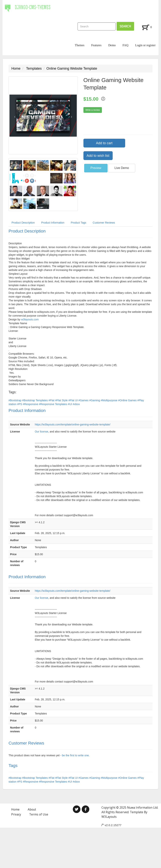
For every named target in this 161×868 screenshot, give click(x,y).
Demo (112, 45)
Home (16, 68)
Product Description (23, 223)
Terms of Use (39, 814)
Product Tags (78, 223)
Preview (96, 168)
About (32, 809)
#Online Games (128, 400)
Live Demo (122, 168)
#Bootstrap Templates (35, 400)
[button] (14, 115)
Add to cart (104, 143)
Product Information (53, 223)
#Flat (52, 400)
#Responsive (31, 404)
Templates (34, 68)
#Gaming (95, 400)
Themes (80, 45)
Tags (13, 766)
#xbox (76, 404)
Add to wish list (98, 156)
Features (96, 45)
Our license (41, 432)
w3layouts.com (30, 319)
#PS (20, 404)
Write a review (93, 110)
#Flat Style (62, 400)
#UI (70, 404)
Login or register (145, 45)
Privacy (16, 814)
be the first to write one (75, 755)
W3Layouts (109, 817)
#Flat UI (73, 400)
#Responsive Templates (53, 404)
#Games (84, 400)
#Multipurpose (109, 400)
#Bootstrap (15, 400)
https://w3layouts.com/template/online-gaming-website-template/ (72, 424)
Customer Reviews (104, 223)
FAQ (125, 45)
